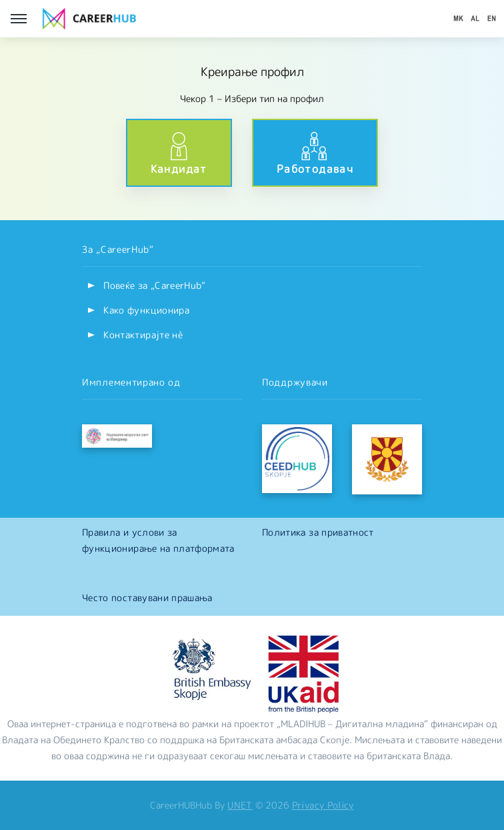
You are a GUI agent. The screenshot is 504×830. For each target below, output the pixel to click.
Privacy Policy (323, 805)
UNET (240, 805)
